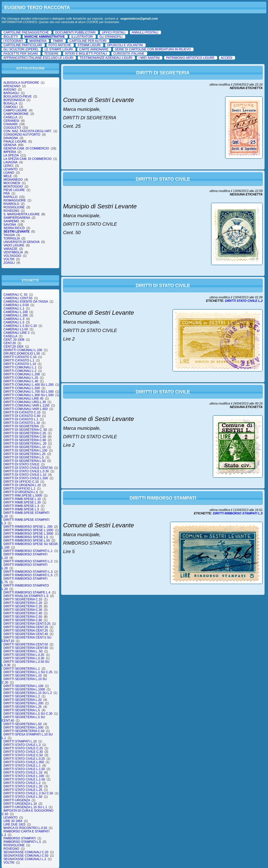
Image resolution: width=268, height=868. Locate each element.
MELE (8, 176)
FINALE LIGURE (15, 141)
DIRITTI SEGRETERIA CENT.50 (26, 644)
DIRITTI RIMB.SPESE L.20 (22, 502)
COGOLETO (12, 128)
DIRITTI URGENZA (17, 800)
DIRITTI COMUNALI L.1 (20, 367)
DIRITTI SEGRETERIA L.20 (23, 700)
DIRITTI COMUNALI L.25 (21, 378)
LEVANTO (10, 169)
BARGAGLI (11, 93)
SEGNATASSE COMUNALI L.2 (25, 859)
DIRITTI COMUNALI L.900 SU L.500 (28, 395)
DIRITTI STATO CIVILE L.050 (24, 762)
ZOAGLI (9, 263)
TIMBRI (58, 41)
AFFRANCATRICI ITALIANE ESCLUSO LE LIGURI (38, 58)
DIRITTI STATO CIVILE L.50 (23, 797)
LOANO (9, 173)
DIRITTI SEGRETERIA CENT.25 (26, 631)
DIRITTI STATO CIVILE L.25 (23, 790)
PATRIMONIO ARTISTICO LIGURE (190, 58)
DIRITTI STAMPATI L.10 (20, 741)
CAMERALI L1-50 (16, 329)
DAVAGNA (11, 138)
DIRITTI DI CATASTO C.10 (22, 412)
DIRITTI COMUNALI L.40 (21, 381)
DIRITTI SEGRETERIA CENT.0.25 (27, 624)
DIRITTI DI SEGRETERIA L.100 (25, 450)
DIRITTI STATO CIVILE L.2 (22, 783)
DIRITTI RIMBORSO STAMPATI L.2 (28, 561)
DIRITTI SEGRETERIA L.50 (23, 724)
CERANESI (11, 121)
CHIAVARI (10, 124)
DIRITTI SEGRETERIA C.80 (23, 620)
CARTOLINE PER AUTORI (88, 41)
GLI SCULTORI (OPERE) (21, 49)
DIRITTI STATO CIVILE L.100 (24, 776)
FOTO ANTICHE (60, 45)
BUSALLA (10, 103)
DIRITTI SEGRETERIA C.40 (23, 613)
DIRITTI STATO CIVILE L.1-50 (24, 779)
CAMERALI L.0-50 (16, 305)
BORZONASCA (14, 100)
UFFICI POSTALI (114, 32)
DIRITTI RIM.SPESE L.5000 (23, 495)
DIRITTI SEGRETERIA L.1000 (24, 689)
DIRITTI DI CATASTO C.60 (22, 416)
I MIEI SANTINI (149, 58)
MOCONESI (12, 183)
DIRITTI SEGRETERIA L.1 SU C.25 (28, 672)
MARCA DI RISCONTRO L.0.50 (25, 828)
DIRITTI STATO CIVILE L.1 (22, 766)
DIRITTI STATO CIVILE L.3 (22, 745)
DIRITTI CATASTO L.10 (20, 364)
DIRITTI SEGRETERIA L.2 (22, 696)
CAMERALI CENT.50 (18, 298)
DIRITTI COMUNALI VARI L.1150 (26, 405)
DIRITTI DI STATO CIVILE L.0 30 (26, 471)
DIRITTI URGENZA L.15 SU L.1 (25, 807)
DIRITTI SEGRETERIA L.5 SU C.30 (28, 714)
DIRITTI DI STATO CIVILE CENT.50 (28, 468)
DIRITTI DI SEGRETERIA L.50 (25, 461)
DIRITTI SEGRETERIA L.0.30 (24, 658)
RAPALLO (10, 197)
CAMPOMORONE (16, 114)
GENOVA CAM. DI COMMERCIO (26, 148)
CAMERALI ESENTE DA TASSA (26, 302)
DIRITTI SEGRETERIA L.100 (23, 686)
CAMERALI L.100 (16, 312)
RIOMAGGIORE (15, 200)
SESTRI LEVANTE (17, 232)
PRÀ (7, 193)
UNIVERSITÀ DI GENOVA (21, 242)
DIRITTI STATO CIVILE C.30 (23, 752)
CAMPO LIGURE (15, 110)
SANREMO (11, 221)
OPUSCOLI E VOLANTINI (125, 45)
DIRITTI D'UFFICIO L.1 (19, 489)
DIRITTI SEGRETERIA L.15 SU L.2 (28, 693)
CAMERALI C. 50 (15, 295)
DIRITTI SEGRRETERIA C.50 (24, 731)
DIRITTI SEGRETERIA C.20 (23, 603)
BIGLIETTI (11, 37)
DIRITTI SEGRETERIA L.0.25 (24, 655)
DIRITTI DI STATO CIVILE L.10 (25, 475)
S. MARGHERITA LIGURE (22, 214)
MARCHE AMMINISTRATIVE (45, 37)
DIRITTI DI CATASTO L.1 (21, 419)
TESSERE (51, 54)
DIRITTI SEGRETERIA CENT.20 (26, 627)
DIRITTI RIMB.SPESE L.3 (21, 506)
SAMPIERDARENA (17, 218)
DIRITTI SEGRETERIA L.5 (22, 710)
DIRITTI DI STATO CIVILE (21, 464)
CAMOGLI (11, 107)
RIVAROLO (11, 204)
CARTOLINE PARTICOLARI (23, 45)
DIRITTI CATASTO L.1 (19, 360)
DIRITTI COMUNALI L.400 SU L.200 (28, 385)
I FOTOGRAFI (13, 41)
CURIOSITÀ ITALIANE (129, 54)
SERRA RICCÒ (14, 228)
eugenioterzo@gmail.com (139, 19)
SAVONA (10, 225)
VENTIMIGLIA (13, 252)
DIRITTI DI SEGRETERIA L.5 (24, 457)
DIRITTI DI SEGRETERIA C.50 (25, 437)
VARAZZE (10, 249)
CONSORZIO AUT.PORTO (22, 135)
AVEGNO (10, 90)
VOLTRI (9, 259)
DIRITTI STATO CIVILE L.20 (23, 786)
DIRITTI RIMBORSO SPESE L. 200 (28, 527)
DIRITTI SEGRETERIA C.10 (23, 599)
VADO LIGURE (14, 245)
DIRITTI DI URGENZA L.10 (22, 485)
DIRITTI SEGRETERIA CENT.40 (26, 634)
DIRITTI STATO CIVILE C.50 (23, 755)
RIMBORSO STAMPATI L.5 (22, 842)
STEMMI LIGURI (89, 45)
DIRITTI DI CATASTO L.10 (22, 423)
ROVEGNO (11, 211)
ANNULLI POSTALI (145, 32)
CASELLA (10, 117)
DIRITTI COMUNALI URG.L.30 (25, 402)
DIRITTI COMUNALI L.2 (20, 371)
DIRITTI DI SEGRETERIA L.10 (25, 447)
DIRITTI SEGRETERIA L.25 (23, 707)
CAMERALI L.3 (14, 319)
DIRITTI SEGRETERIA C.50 (23, 617)
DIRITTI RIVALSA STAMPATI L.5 (26, 596)
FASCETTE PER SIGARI (21, 54)
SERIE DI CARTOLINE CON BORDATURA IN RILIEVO (153, 49)
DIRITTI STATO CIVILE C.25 (23, 748)
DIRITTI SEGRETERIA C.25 (23, 606)
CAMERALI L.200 (16, 315)
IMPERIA (10, 152)
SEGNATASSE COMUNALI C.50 (26, 856)
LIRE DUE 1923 (14, 824)
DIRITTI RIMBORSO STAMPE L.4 (27, 592)
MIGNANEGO (13, 180)
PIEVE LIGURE (14, 190)
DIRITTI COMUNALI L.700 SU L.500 (28, 392)
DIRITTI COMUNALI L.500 (22, 388)
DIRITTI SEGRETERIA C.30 (23, 610)
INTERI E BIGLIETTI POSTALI (86, 54)
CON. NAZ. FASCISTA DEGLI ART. (28, 131)
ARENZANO (12, 86)
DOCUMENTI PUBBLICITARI (75, 32)
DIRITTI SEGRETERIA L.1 (22, 669)
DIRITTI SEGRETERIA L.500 (23, 727)
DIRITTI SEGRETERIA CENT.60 (26, 648)
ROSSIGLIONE (14, 207)
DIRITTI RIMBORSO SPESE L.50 (27, 540)
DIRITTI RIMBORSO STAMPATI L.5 (28, 575)
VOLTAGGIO (12, 256)
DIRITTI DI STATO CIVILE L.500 (26, 478)
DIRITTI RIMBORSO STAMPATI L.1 (28, 551)
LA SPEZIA (11, 155)
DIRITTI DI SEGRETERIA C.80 (25, 440)
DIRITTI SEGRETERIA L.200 (23, 703)
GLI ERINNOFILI (111, 37)
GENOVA (10, 145)
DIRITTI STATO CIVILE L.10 (23, 772)
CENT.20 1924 (13, 347)
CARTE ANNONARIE (94, 49)
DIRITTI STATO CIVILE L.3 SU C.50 (28, 793)
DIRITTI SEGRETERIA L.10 (23, 676)
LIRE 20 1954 (13, 821)
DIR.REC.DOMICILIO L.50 (22, 353)
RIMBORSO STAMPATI (20, 838)
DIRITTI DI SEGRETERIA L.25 (25, 454)
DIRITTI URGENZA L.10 (20, 804)
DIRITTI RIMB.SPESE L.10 (22, 499)
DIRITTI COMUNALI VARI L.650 (26, 409)
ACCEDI (226, 58)
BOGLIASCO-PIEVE (18, 96)
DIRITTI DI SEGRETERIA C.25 (25, 433)
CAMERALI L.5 (14, 322)
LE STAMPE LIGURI (59, 49)
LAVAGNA (10, 162)
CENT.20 (10, 343)
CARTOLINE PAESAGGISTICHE (26, 32)
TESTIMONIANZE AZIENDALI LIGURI (106, 58)
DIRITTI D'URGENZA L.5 (21, 492)
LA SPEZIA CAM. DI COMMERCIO (28, 159)
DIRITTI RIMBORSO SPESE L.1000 (28, 530)
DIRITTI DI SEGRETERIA (21, 426)
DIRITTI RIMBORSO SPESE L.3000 (28, 534)
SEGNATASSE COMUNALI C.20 (26, 852)
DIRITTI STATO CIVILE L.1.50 (24, 769)
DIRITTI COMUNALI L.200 (22, 374)
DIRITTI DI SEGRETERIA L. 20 (25, 444)
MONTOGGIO (13, 187)
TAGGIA (9, 235)
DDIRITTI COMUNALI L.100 (23, 350)
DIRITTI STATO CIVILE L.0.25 (24, 759)
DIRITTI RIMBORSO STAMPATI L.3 (28, 572)
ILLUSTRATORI (82, 37)
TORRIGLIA (12, 238)
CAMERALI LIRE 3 (16, 333)
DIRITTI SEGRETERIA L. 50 (23, 651)
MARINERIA (38, 41)
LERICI (8, 166)
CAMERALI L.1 (14, 308)
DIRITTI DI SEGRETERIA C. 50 (25, 430)
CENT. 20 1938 (14, 340)
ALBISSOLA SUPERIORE (21, 83)
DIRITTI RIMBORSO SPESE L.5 (26, 537)
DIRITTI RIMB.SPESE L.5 (21, 509)
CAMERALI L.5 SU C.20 (20, 326)
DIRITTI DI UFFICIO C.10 (21, 482)
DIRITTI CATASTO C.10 (20, 357)
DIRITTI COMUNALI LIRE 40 (23, 399)
